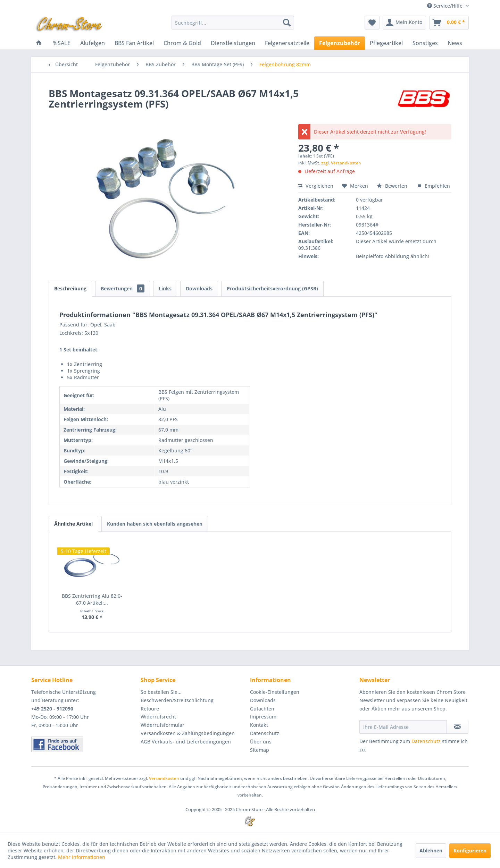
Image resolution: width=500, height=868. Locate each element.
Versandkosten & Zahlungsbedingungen (188, 733)
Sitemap (260, 750)
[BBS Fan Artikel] (134, 43)
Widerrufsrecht (158, 717)
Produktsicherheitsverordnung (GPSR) (272, 288)
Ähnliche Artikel (73, 524)
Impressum (263, 717)
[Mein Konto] (404, 23)
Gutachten (262, 709)
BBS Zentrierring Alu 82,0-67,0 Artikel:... (92, 599)
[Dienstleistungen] (233, 43)
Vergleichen (316, 186)
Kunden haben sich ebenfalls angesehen (155, 524)
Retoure (150, 709)
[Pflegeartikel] (386, 43)
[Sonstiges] (425, 43)
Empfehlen (434, 186)
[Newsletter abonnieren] (457, 727)
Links (165, 288)
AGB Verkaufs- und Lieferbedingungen (186, 742)
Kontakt (259, 725)
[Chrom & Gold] (182, 43)
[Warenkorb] (449, 23)
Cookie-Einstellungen (275, 692)
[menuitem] (233, 23)
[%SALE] (62, 43)
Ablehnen (431, 850)
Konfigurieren (470, 850)
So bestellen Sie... (161, 692)
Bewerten (393, 186)
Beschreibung (70, 288)
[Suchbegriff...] (233, 23)
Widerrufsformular (162, 725)
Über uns (261, 742)
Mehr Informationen (82, 857)
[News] (455, 43)
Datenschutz (265, 733)
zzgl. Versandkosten (341, 163)
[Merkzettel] (372, 23)
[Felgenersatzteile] (287, 43)
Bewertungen (123, 288)
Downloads (199, 288)
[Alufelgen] (93, 43)
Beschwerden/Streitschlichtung (177, 700)
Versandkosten (164, 778)
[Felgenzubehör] (340, 43)
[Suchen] (287, 23)
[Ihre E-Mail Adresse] (403, 727)
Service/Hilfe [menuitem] (445, 6)
